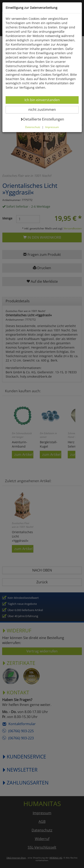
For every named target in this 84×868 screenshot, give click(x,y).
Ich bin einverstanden (42, 100)
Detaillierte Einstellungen (42, 119)
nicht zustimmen (45, 109)
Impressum (52, 127)
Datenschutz (33, 127)
